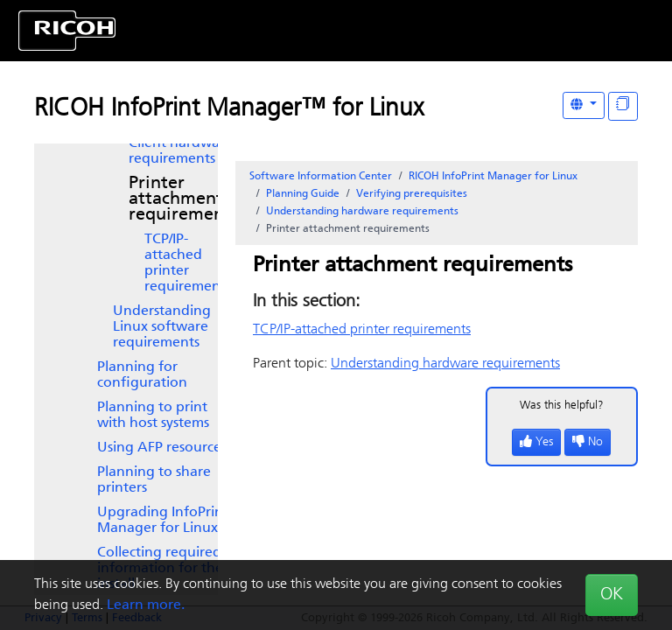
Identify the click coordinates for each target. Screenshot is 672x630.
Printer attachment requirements (183, 199)
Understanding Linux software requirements (162, 327)
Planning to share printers (154, 480)
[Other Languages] (584, 105)
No (588, 442)
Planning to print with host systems (153, 416)
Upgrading (163, 521)
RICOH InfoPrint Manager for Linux (493, 177)
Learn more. (146, 605)
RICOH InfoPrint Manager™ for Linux (229, 109)
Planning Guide (303, 194)
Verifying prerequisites (412, 194)
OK (612, 595)
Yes (536, 442)
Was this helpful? (562, 406)
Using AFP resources (162, 448)
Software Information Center (321, 177)
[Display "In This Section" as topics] (623, 106)
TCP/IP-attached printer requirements (188, 263)
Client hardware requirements (181, 151)
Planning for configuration (142, 375)
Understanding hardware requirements (362, 212)
